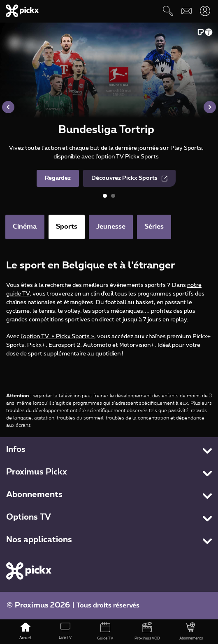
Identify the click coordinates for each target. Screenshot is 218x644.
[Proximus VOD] (147, 632)
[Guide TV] (105, 632)
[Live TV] (66, 632)
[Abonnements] (191, 632)
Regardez (58, 178)
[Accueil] (26, 632)
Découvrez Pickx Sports (129, 178)
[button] (8, 107)
